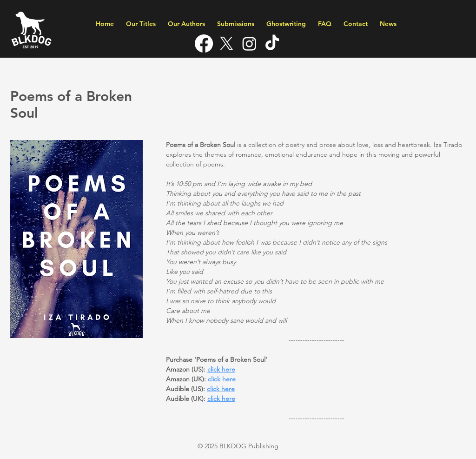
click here (221, 399)
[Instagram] (249, 43)
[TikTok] (272, 43)
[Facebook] (204, 43)
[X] (227, 43)
